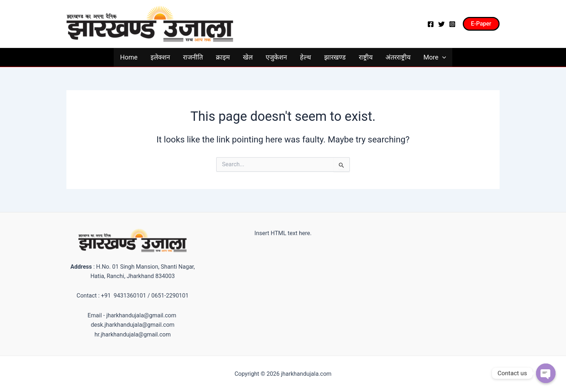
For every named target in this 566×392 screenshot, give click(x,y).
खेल (248, 57)
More (435, 57)
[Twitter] (441, 24)
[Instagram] (452, 24)
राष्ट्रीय (366, 57)
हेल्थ (306, 57)
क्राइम (223, 57)
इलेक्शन (160, 57)
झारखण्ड (335, 57)
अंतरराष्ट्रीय (398, 57)
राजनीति (193, 57)
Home (129, 57)
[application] (442, 57)
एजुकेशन (276, 57)
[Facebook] (431, 24)
